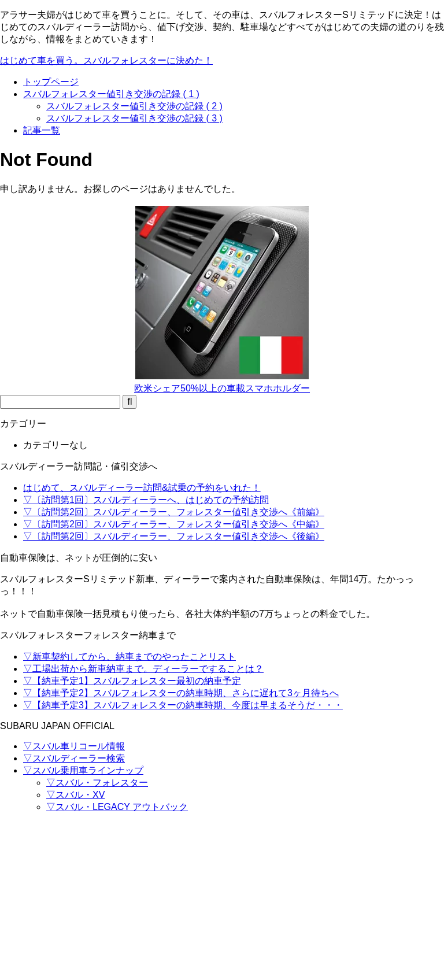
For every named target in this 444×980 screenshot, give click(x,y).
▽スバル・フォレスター (97, 783)
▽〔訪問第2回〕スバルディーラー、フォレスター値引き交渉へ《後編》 (174, 536)
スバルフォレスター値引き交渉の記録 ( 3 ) (134, 118)
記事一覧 (42, 130)
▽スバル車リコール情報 (74, 746)
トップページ (51, 82)
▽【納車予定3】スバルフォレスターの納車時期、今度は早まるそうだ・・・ (183, 705)
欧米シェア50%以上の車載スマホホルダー (222, 388)
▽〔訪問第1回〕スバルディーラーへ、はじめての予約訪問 (146, 500)
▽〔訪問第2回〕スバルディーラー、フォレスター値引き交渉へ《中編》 (174, 524)
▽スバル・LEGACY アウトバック (117, 807)
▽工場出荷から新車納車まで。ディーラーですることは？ (143, 669)
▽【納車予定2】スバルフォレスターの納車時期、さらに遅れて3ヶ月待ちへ (181, 693)
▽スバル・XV (75, 795)
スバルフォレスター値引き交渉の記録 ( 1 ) (111, 94)
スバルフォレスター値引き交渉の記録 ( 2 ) (134, 106)
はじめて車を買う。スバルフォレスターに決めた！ (106, 60)
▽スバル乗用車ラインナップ (83, 770)
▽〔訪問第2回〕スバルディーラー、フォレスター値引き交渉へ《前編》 (174, 512)
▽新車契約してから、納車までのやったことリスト (129, 657)
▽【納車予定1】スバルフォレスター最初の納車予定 (132, 681)
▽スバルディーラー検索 (74, 758)
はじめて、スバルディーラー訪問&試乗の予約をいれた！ (142, 488)
